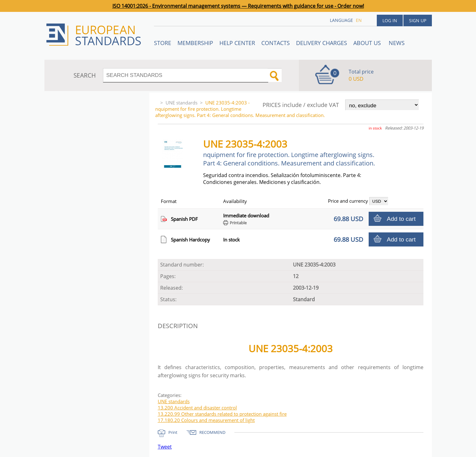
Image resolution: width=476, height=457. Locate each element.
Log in (390, 20)
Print (173, 432)
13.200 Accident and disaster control (197, 408)
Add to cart (401, 219)
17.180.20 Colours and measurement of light (206, 420)
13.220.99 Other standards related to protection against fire (222, 414)
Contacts (276, 43)
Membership (195, 43)
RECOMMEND (212, 432)
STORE (163, 43)
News (397, 43)
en (359, 20)
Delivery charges (322, 43)
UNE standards (182, 103)
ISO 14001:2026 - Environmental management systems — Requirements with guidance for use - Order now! (238, 6)
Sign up (418, 20)
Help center (237, 43)
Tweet (165, 447)
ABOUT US (368, 43)
